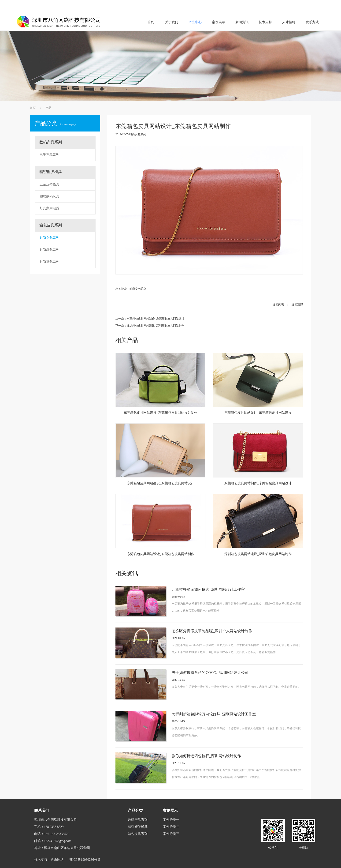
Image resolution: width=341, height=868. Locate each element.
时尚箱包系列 (49, 250)
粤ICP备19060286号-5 (84, 860)
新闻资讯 (242, 22)
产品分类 (55, 123)
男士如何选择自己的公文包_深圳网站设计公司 (210, 673)
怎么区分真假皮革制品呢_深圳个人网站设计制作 (212, 631)
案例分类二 (171, 827)
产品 (48, 108)
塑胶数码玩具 (49, 196)
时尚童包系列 (49, 262)
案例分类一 (171, 820)
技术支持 (265, 22)
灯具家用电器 (49, 208)
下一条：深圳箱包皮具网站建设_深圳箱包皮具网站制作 (150, 326)
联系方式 (312, 22)
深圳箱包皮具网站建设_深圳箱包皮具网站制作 (258, 554)
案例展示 (219, 22)
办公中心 (318, 6)
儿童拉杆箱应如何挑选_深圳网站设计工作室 (208, 589)
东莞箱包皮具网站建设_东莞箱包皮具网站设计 (161, 483)
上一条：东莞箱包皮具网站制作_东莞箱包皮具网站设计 (150, 319)
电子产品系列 (49, 155)
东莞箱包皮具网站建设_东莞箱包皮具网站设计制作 (161, 413)
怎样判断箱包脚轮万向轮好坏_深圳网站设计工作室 (214, 714)
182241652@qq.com (58, 841)
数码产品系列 (51, 142)
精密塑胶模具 (51, 172)
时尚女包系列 (49, 238)
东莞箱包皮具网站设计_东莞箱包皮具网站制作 (161, 554)
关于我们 (172, 22)
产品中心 (195, 22)
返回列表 (278, 304)
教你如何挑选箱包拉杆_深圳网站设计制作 (206, 756)
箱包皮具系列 (51, 225)
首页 (151, 22)
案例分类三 (171, 834)
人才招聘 (289, 22)
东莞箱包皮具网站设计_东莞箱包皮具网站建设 (258, 413)
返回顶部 (297, 304)
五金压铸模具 (49, 184)
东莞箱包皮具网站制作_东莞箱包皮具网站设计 (258, 483)
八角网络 (57, 860)
